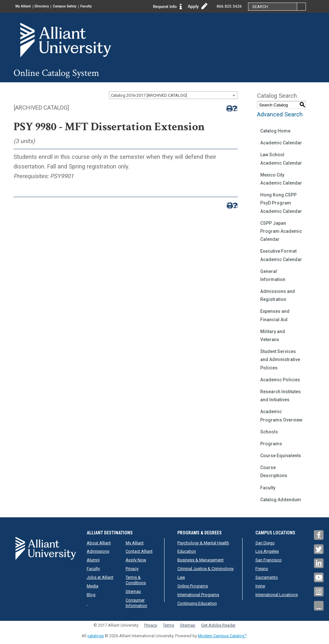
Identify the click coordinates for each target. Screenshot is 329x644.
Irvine (260, 586)
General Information (273, 275)
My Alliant (25, 6)
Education (187, 551)
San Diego (265, 543)
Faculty (100, 6)
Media (93, 586)
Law (181, 577)
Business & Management (200, 560)
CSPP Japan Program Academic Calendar (281, 231)
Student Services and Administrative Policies (280, 359)
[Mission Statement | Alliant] (46, 548)
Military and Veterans (273, 336)
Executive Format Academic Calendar (281, 255)
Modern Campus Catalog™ (222, 636)
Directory (48, 6)
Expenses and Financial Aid (275, 315)
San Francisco (269, 560)
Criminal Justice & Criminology (205, 569)
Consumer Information (136, 603)
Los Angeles (267, 551)
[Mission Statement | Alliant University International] (62, 40)
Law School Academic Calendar (281, 159)
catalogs (96, 636)
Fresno (262, 569)
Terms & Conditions (136, 580)
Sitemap (133, 591)
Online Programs (193, 586)
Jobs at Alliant (100, 577)
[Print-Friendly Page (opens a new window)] (229, 109)
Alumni (93, 560)
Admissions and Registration (278, 295)
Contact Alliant (139, 551)
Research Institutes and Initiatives (280, 396)
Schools (269, 432)
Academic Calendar (281, 143)
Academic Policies (280, 380)
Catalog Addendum (281, 500)
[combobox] (173, 95)
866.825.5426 (229, 6)
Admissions (98, 551)
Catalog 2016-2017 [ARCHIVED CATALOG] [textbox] (149, 95)
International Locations (277, 595)
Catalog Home (275, 131)
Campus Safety (74, 6)
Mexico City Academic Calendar (281, 179)
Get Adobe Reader (218, 625)
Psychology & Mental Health (203, 543)
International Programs (198, 595)
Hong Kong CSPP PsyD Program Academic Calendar (281, 203)
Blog (91, 595)
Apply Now (136, 560)
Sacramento (267, 577)
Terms (169, 625)
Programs (271, 444)
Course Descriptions (274, 472)
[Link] (168, 6)
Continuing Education (197, 603)
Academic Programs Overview (281, 416)
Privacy (132, 569)
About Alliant (99, 543)
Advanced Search (280, 114)
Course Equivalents (281, 456)
